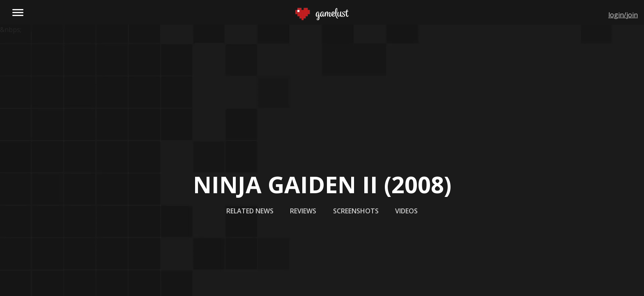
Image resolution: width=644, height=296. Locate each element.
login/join (623, 15)
